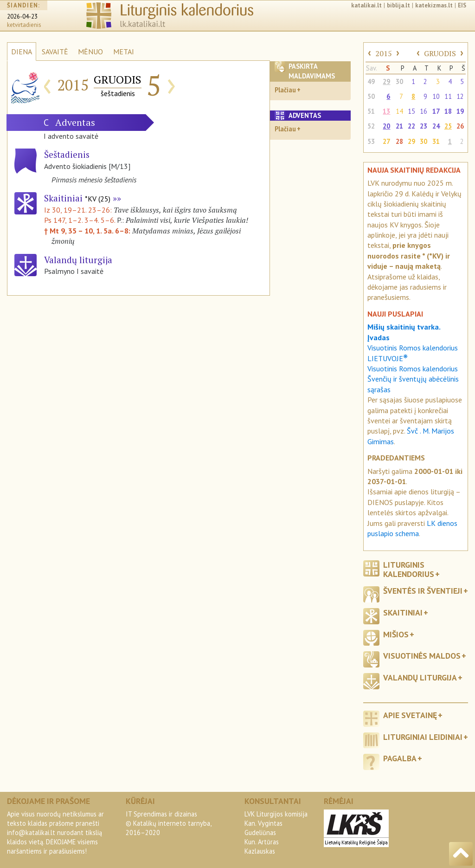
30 (399, 81)
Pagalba (400, 758)
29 (386, 81)
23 (424, 126)
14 (399, 111)
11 (448, 96)
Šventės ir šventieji (423, 591)
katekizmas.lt (434, 5)
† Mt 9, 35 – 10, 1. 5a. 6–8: (88, 231)
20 (386, 126)
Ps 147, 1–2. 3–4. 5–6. (80, 220)
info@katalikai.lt (31, 832)
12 (460, 96)
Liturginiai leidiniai (423, 737)
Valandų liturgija (420, 677)
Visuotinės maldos (422, 656)
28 (399, 141)
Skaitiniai (77, 198)
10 (436, 96)
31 (436, 141)
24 (436, 126)
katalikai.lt (366, 5)
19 (460, 111)
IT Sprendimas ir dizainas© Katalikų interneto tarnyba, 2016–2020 (168, 823)
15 (411, 111)
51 (371, 111)
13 (386, 111)
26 (460, 126)
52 (371, 126)
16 (424, 111)
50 (371, 96)
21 (399, 126)
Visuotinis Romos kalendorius (413, 369)
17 (436, 111)
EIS (462, 5)
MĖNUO (90, 52)
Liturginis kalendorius (409, 569)
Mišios (396, 634)
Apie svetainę (410, 715)
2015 (384, 53)
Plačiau (285, 90)
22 (411, 126)
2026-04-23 (22, 16)
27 (386, 141)
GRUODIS (440, 53)
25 (448, 126)
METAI (124, 52)
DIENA (22, 52)
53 (371, 141)
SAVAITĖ (55, 52)
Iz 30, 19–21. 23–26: (79, 210)
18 (448, 111)
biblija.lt (398, 5)
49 (371, 81)
